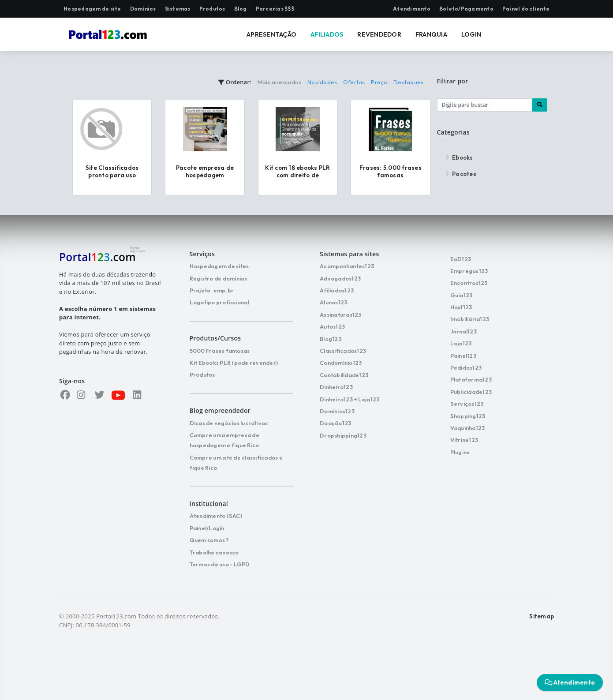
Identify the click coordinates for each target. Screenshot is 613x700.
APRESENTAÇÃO (271, 34)
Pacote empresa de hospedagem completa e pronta (205, 175)
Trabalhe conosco (214, 552)
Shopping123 (468, 416)
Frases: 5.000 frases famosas (391, 171)
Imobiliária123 (470, 319)
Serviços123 (467, 404)
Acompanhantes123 (347, 266)
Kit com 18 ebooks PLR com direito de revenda (297, 175)
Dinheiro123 (336, 387)
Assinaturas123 (341, 314)
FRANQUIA (431, 34)
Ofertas (354, 82)
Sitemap (542, 616)
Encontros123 (469, 283)
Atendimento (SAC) (216, 516)
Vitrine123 (464, 440)
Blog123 (331, 339)
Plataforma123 (471, 379)
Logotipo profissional (219, 302)
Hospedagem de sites (219, 266)
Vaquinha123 (468, 428)
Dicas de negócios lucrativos (229, 423)
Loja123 (461, 343)
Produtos (202, 374)
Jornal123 (463, 331)
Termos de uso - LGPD (220, 564)
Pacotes (460, 174)
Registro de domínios (219, 278)
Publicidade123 (471, 392)
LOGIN (471, 34)
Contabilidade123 (344, 375)
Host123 (461, 307)
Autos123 (332, 326)
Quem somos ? (209, 540)
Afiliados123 (337, 290)
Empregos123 (469, 271)
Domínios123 (337, 411)
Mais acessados (280, 82)
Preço (379, 82)
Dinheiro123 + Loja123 (349, 399)
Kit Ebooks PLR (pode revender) (234, 363)
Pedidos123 (466, 367)
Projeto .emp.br (212, 290)
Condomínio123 (341, 363)
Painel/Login (207, 528)
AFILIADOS (327, 34)
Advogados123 (340, 278)
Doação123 (335, 423)
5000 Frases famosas (220, 351)
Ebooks (458, 157)
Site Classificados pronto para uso (112, 171)
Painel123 (463, 356)
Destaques (408, 82)
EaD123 (461, 259)
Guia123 (462, 295)
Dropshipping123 (343, 435)
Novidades (322, 82)
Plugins (460, 452)
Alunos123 (333, 302)
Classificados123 (343, 351)
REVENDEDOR (379, 34)
